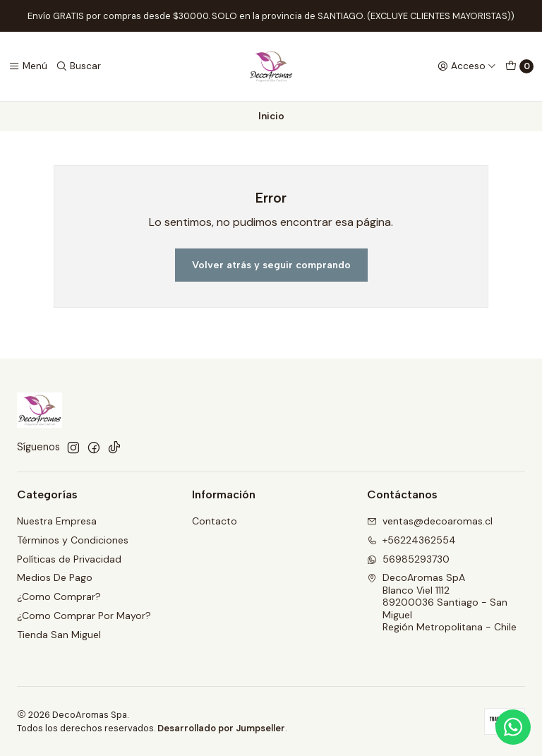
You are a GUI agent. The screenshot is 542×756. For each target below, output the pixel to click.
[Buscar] (78, 66)
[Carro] (519, 66)
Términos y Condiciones (73, 540)
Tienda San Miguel (59, 635)
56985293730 (408, 559)
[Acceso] (467, 66)
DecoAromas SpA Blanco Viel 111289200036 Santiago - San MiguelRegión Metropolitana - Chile (442, 602)
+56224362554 (411, 540)
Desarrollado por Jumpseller (221, 728)
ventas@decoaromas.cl (430, 521)
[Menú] (28, 66)
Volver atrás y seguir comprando (271, 265)
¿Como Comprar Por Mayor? (84, 616)
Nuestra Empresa (57, 521)
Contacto (215, 521)
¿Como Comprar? (59, 596)
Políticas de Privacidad (69, 559)
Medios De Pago (55, 577)
